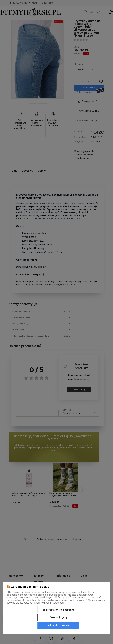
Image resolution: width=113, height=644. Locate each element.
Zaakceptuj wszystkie (58, 625)
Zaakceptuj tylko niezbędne (58, 610)
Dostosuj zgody (58, 617)
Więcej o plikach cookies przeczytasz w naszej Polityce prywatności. (56, 601)
